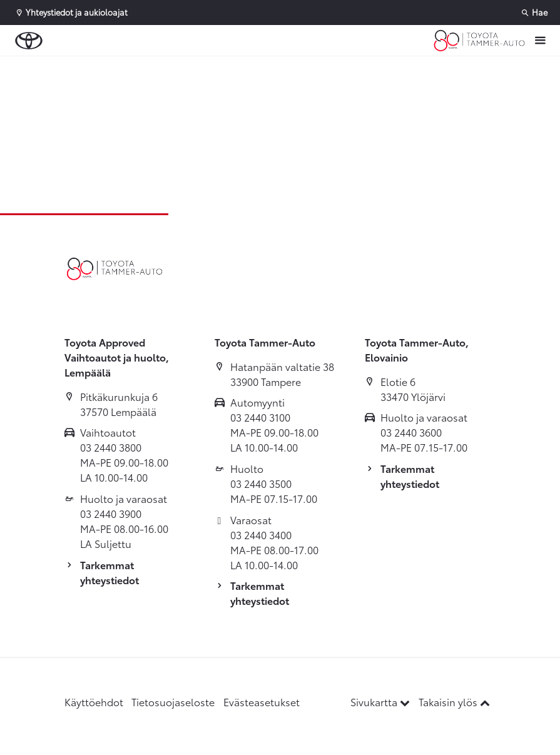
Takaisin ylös (454, 702)
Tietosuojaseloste (173, 702)
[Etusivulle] (479, 41)
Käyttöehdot (94, 702)
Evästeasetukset (262, 702)
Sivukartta (381, 702)
